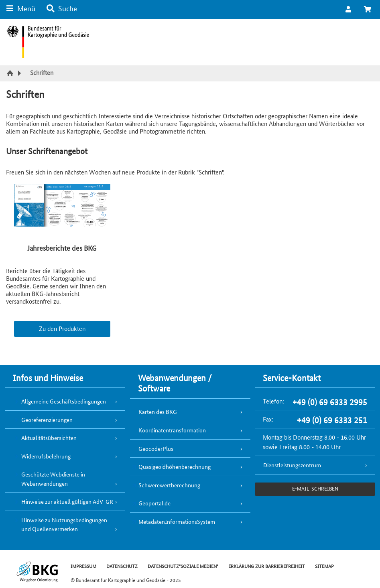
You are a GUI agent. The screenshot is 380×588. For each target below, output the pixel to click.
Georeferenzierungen (47, 420)
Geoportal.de (154, 503)
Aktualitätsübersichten (49, 438)
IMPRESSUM (83, 566)
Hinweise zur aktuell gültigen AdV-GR (67, 501)
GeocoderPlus (156, 448)
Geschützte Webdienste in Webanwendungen (53, 479)
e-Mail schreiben (315, 488)
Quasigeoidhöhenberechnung (175, 466)
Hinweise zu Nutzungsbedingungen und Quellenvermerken (64, 524)
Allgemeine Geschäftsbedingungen (64, 401)
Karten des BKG (158, 412)
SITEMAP (324, 566)
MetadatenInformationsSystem (177, 521)
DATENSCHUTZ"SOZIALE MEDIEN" (183, 566)
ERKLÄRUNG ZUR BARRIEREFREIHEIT (267, 566)
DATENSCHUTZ (122, 566)
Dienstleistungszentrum (292, 465)
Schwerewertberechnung (169, 485)
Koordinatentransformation (172, 430)
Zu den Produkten (62, 328)
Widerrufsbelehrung (46, 456)
